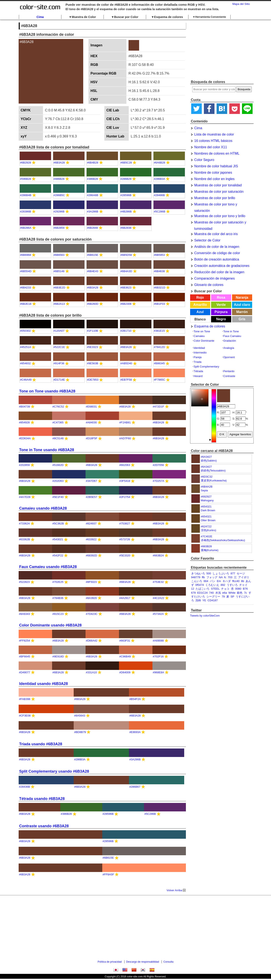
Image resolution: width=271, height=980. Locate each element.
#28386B (26, 211)
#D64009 (125, 672)
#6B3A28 (59, 163)
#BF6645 (25, 656)
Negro (221, 319)
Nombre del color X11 (211, 147)
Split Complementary (207, 367)
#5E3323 (93, 347)
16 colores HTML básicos (213, 141)
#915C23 (58, 614)
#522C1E (59, 347)
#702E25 (58, 582)
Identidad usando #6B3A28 (44, 684)
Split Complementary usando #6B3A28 (54, 771)
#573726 (125, 539)
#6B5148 (59, 271)
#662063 (125, 465)
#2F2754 (125, 497)
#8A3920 (91, 598)
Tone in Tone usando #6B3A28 (47, 450)
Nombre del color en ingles (214, 179)
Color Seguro (204, 160)
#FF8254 (25, 641)
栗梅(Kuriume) (210, 550)
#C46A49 (26, 380)
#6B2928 (26, 163)
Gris (242, 319)
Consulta (168, 962)
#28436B (25, 787)
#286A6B (93, 195)
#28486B (159, 195)
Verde (221, 305)
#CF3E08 (25, 716)
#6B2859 (59, 228)
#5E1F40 (58, 497)
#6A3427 (206, 457)
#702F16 (158, 656)
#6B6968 (26, 255)
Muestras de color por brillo (215, 198)
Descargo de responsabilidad (143, 962)
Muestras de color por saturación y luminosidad (220, 223)
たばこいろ (203, 589)
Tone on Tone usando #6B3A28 (47, 391)
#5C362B (58, 523)
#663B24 (158, 555)
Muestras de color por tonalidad (218, 185)
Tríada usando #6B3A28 (41, 744)
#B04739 (25, 407)
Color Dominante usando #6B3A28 (50, 625)
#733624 (24, 523)
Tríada (198, 362)
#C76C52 (58, 407)
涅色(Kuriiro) (209, 530)
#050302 (26, 331)
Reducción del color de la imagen (219, 272)
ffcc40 (236, 581)
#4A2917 (125, 598)
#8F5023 (91, 582)
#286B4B (26, 195)
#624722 (206, 526)
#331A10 (91, 672)
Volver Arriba (174, 890)
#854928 (24, 422)
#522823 (24, 582)
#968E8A (158, 672)
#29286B (59, 211)
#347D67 (92, 481)
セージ (241, 573)
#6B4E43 (93, 271)
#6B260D (93, 304)
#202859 (24, 465)
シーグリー (213, 597)
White (232, 593)
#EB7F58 (126, 380)
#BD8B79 (80, 732)
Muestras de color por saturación (219, 192)
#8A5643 (80, 716)
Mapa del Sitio (241, 4)
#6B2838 (126, 228)
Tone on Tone (202, 331)
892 (223, 585)
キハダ (227, 581)
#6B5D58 (126, 255)
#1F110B (93, 331)
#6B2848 (93, 228)
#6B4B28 (93, 163)
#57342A (158, 614)
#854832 (26, 363)
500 (209, 573)
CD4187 (213, 600)
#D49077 (25, 672)
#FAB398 (25, 699)
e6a (225, 593)
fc (225, 577)
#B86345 (159, 363)
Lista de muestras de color (214, 134)
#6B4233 (26, 288)
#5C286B (160, 211)
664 (206, 581)
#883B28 (206, 546)
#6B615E (93, 255)
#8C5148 (58, 438)
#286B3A (160, 179)
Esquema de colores (210, 326)
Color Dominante (204, 341)
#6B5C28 (126, 163)
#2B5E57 (92, 497)
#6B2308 (126, 304)
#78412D (160, 347)
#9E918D (58, 656)
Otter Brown (208, 520)
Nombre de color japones (213, 173)
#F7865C (160, 380)
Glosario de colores (209, 285)
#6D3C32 (207, 477)
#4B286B (126, 211)
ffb (203, 577)
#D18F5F (92, 438)
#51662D (58, 465)
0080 (238, 589)
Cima (40, 17)
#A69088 (158, 641)
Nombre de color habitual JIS (216, 166)
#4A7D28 (25, 497)
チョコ (225, 589)
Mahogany (207, 500)
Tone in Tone (231, 331)
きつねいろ (198, 573)
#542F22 (58, 555)
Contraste (229, 376)
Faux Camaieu (232, 336)
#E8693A (135, 732)
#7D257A (159, 481)
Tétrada (198, 371)
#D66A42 (92, 641)
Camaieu (199, 336)
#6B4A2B (207, 487)
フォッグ (212, 577)
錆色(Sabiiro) (209, 461)
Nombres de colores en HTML (217, 153)
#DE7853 (93, 380)
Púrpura (221, 312)
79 (223, 597)
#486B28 (59, 179)
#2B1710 (126, 331)
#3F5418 (125, 481)
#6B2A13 (59, 304)
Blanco (200, 319)
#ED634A (25, 438)
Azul (200, 312)
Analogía (229, 348)
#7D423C (92, 614)
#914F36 (59, 363)
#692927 (206, 497)
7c (246, 593)
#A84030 (91, 422)
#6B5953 (159, 255)
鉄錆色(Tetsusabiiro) (213, 471)
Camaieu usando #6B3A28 (43, 508)
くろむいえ (212, 585)
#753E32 (158, 582)
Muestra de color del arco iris (216, 234)
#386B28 (93, 179)
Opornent (229, 357)
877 (233, 573)
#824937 (91, 523)
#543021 (58, 539)
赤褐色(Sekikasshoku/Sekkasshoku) (223, 540)
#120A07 (59, 331)
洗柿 (198, 600)
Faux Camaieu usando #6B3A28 (48, 567)
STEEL (215, 589)
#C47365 (58, 422)
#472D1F (158, 407)
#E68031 (91, 407)
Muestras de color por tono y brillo (220, 216)
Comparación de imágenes (215, 278)
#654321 (206, 507)
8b (243, 581)
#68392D (92, 555)
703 (230, 577)
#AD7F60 (125, 438)
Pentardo (229, 371)
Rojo (200, 297)
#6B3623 (126, 288)
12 (193, 589)
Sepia (204, 490)
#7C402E (207, 536)
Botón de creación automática (217, 259)
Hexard (198, 376)
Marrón (242, 312)
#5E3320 (125, 555)
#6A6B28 (160, 163)
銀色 (240, 593)
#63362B (25, 539)
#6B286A (26, 228)
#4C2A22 (159, 598)
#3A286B (93, 211)
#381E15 (159, 331)
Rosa (221, 297)
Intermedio (200, 353)
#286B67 (135, 787)
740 (212, 593)
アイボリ (244, 577)
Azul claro (242, 305)
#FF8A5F (108, 874)
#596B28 (26, 179)
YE (204, 600)
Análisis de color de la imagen (217, 247)
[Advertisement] (222, 50)
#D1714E (59, 380)
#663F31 (125, 641)
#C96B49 (125, 656)
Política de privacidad (110, 962)
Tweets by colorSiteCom (205, 616)
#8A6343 (25, 614)
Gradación (230, 341)
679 (194, 593)
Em (219, 581)
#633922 (91, 539)
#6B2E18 (26, 304)
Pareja (198, 357)
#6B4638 (159, 271)
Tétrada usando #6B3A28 (42, 799)
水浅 (218, 593)
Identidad (199, 348)
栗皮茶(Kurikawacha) (214, 480)
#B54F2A (135, 699)
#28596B (126, 195)
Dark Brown (208, 510)
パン (213, 581)
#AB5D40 (126, 363)
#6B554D (26, 271)
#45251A (26, 347)
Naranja (242, 297)
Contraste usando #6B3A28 (44, 826)
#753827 (125, 523)
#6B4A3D (126, 271)
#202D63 (58, 481)
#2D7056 (158, 465)
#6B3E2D (59, 288)
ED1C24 (202, 593)
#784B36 (58, 598)
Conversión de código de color (217, 253)
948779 (196, 577)
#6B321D (160, 288)
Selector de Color (207, 240)
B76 (245, 589)
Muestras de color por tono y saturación (216, 205)
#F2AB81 (125, 422)
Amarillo (200, 305)
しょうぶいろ (221, 573)
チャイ (243, 585)
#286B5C (59, 195)
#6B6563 (59, 255)
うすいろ (232, 585)
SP (232, 597)
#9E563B (93, 363)
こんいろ (197, 581)
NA (221, 577)
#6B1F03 (160, 304)
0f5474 (200, 585)
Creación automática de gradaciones (222, 266)
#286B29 (126, 179)
